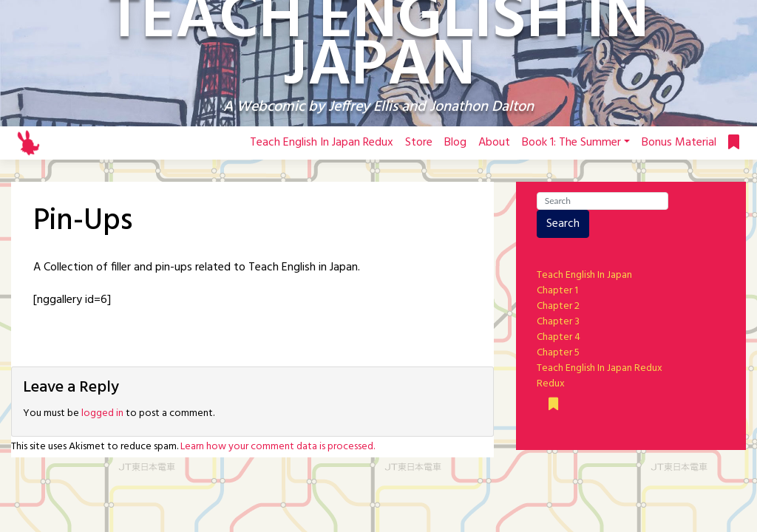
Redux (551, 384)
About (494, 143)
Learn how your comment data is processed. (278, 447)
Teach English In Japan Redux (322, 143)
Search (563, 224)
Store (419, 143)
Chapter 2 (558, 306)
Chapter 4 (559, 337)
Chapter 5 (558, 353)
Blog (455, 143)
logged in (102, 413)
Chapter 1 (557, 291)
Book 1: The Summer (571, 143)
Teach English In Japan (584, 275)
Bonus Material (679, 143)
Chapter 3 (558, 322)
